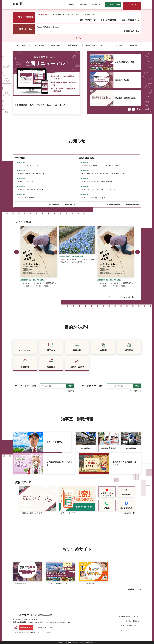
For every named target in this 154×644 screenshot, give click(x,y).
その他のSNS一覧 (128, 513)
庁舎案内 (47, 632)
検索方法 (71, 391)
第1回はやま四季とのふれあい (93, 198)
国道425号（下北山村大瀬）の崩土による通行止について (75, 15)
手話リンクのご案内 (45, 627)
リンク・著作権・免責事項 (129, 621)
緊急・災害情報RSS (108, 20)
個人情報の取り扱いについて (130, 617)
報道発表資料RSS (132, 205)
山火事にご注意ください (27, 182)
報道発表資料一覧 (113, 205)
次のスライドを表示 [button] (133, 109)
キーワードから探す (26, 386)
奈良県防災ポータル (131, 31)
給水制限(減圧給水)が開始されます (31, 174)
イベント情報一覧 (127, 297)
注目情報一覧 (54, 205)
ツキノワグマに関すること (28, 166)
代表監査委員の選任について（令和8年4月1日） (100, 166)
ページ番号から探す (93, 386)
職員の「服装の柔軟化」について (30, 198)
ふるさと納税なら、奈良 (124, 62)
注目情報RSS (70, 205)
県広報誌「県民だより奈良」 (126, 98)
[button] (70, 5)
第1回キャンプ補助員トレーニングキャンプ (98, 190)
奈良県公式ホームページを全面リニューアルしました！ (41, 105)
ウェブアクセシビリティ (128, 626)
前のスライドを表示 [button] (129, 109)
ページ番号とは (135, 391)
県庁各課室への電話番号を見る (27, 632)
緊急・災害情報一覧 (88, 20)
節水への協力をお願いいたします (30, 190)
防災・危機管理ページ (131, 20)
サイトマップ (124, 630)
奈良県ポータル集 (122, 80)
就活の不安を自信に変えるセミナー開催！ (98, 182)
